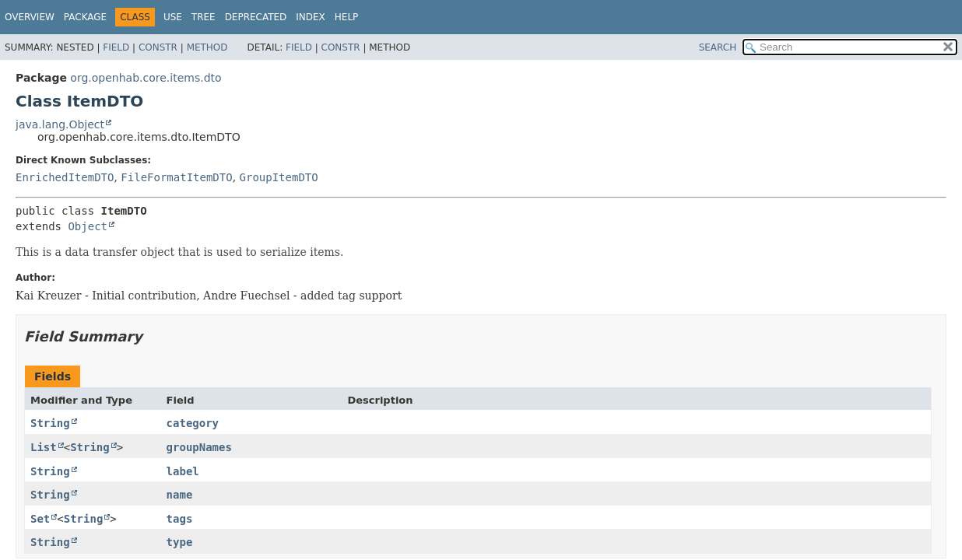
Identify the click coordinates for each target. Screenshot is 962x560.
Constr (158, 47)
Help (347, 17)
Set (40, 519)
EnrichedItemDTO (65, 177)
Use (173, 17)
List (44, 447)
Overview (30, 17)
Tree (204, 17)
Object (88, 226)
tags (180, 519)
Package (85, 17)
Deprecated (256, 17)
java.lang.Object (60, 124)
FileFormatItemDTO (176, 177)
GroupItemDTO (279, 177)
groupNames (199, 447)
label (183, 471)
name (180, 495)
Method (207, 47)
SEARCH (718, 47)
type (180, 542)
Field (116, 47)
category (193, 423)
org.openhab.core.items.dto (146, 78)
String (50, 423)
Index (311, 17)
